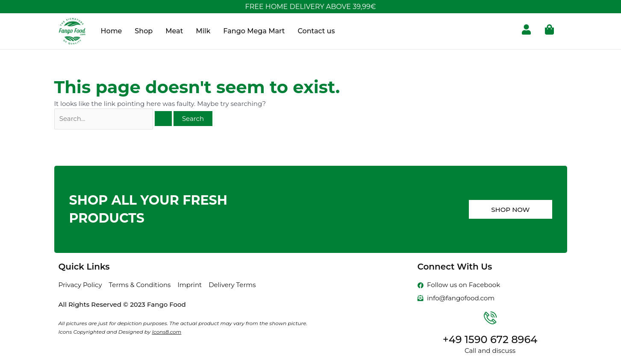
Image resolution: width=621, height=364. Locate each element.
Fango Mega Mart (254, 31)
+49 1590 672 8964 (490, 339)
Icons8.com (166, 332)
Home (112, 31)
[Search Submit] (163, 119)
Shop (144, 31)
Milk (203, 31)
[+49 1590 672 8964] (490, 318)
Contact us (316, 31)
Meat (174, 31)
